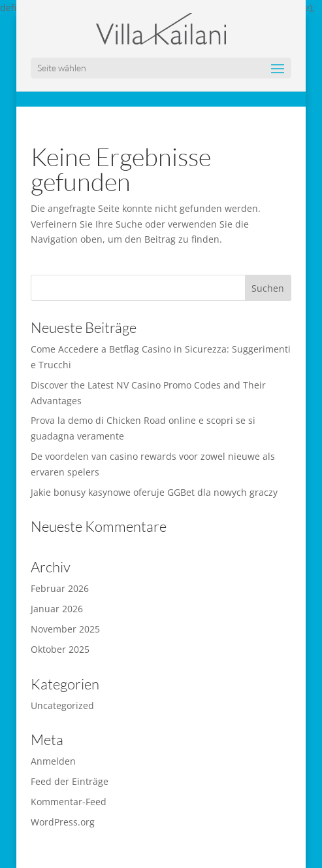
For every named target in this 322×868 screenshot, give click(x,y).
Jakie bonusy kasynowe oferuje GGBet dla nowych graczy (154, 492)
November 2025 (65, 629)
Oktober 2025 (60, 649)
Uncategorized (62, 705)
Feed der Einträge (70, 781)
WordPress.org (63, 822)
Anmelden (53, 761)
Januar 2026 (57, 609)
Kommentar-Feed (69, 802)
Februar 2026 (60, 588)
